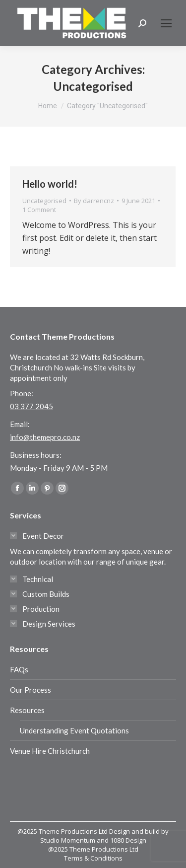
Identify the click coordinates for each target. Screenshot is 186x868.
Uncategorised (44, 201)
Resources (27, 710)
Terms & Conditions (93, 858)
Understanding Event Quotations (74, 730)
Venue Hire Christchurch (50, 751)
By (94, 201)
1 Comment (39, 210)
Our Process (31, 690)
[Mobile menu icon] (166, 23)
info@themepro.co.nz (45, 437)
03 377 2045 (31, 406)
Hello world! (50, 184)
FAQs (19, 669)
